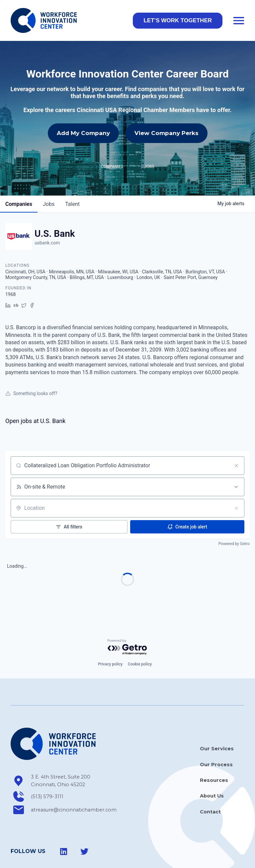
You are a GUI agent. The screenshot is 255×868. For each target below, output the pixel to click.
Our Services (217, 719)
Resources (214, 751)
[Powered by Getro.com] (127, 618)
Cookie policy (140, 635)
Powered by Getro (234, 514)
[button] (178, 21)
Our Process (216, 735)
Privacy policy (110, 635)
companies (19, 174)
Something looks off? (31, 364)
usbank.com (47, 213)
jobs (49, 174)
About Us (212, 766)
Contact (210, 782)
